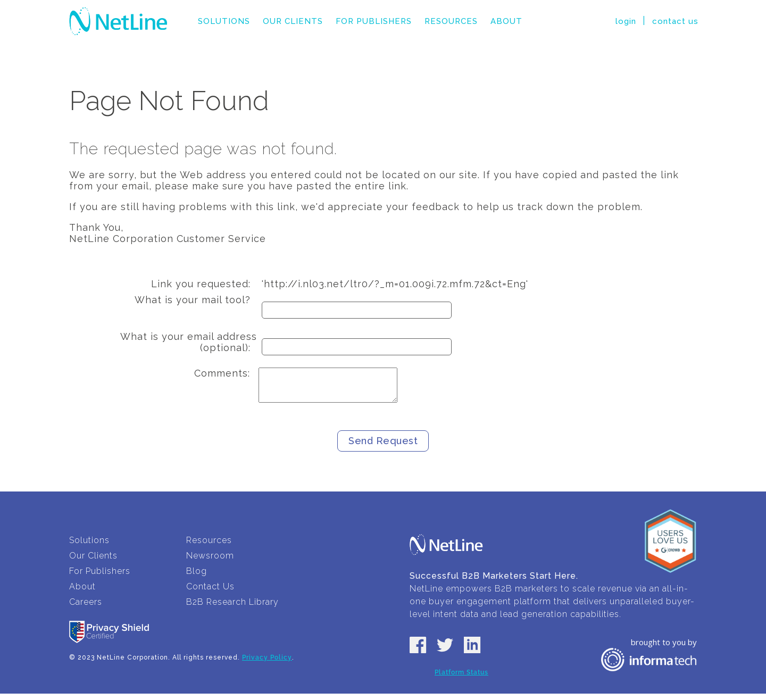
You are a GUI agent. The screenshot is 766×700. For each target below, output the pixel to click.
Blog (197, 577)
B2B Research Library (232, 608)
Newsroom (210, 562)
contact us (675, 21)
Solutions (224, 21)
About (506, 21)
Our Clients (293, 21)
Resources (451, 21)
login (626, 21)
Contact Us (210, 593)
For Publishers (374, 21)
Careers (86, 608)
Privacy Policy (267, 664)
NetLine (118, 21)
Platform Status (461, 679)
